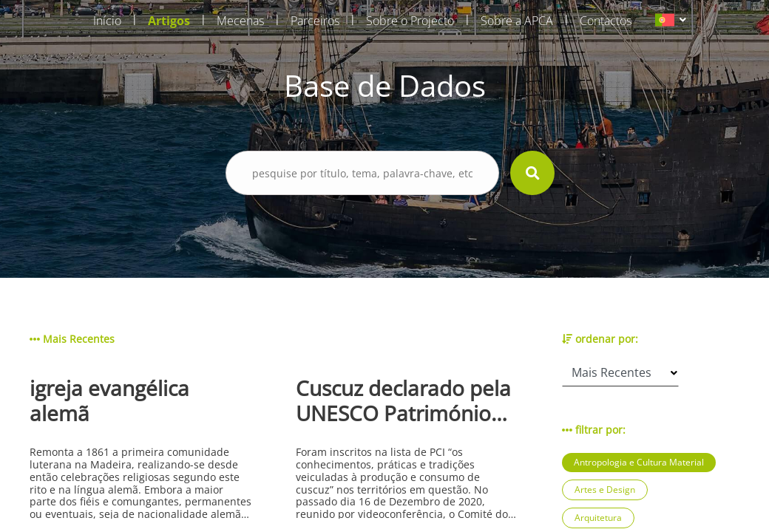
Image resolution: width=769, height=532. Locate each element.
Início (107, 21)
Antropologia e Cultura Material (639, 462)
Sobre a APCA (517, 21)
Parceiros (315, 21)
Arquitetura (598, 518)
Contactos (606, 21)
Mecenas (240, 21)
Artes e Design (605, 490)
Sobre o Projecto (410, 21)
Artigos (169, 21)
